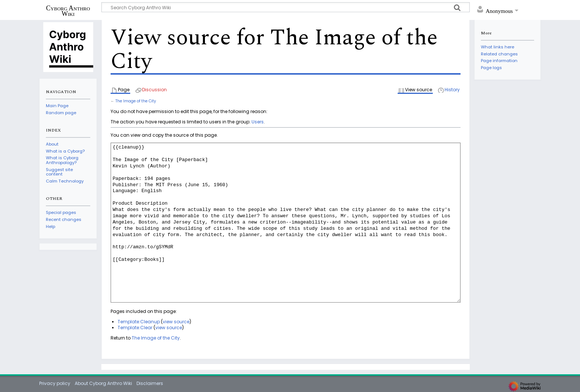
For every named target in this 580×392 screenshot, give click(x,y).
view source (176, 322)
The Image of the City (136, 101)
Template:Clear (135, 328)
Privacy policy (55, 383)
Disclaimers (150, 383)
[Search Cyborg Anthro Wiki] (286, 7)
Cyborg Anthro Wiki (68, 11)
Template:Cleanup (139, 322)
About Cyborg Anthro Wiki (103, 383)
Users (258, 122)
